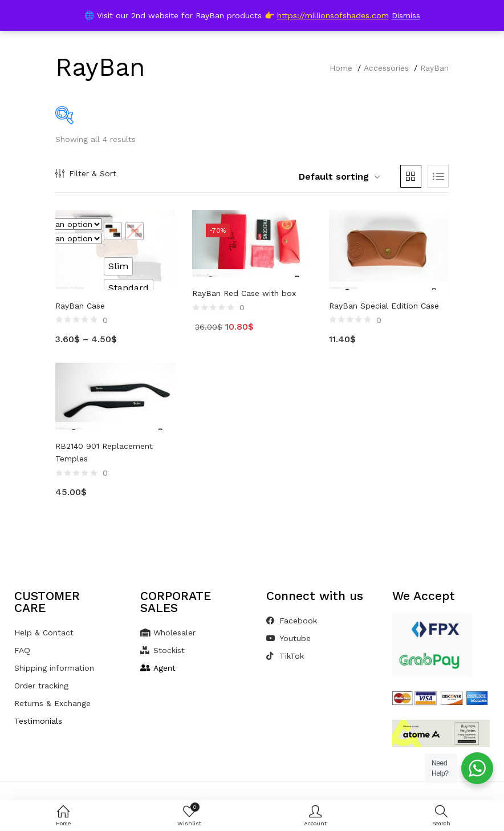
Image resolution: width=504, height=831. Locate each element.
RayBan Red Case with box (244, 293)
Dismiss (406, 15)
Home (341, 68)
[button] (332, 177)
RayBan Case (80, 306)
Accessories (386, 68)
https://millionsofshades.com (333, 15)
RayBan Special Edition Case (384, 306)
